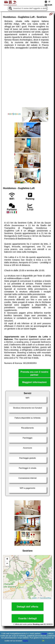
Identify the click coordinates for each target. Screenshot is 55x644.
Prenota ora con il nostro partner (34, 373)
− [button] (7, 564)
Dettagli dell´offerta (28, 607)
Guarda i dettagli (27, 618)
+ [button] (7, 559)
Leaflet (34, 598)
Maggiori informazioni (34, 382)
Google (44, 634)
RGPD (26, 641)
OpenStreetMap (45, 598)
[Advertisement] (27, 78)
